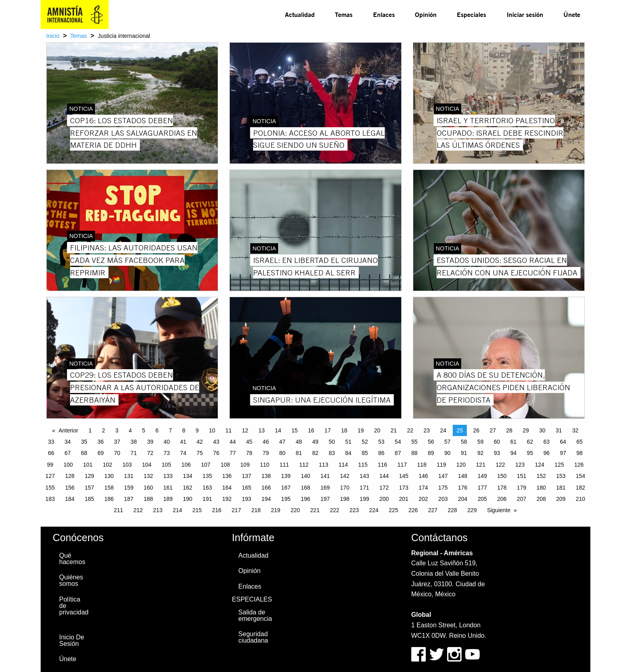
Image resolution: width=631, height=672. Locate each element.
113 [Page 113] (323, 465)
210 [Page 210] (580, 499)
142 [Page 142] (345, 476)
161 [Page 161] (168, 488)
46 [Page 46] (266, 442)
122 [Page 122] (500, 465)
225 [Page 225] (393, 510)
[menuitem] (300, 14)
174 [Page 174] (423, 488)
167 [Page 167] (286, 488)
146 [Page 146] (423, 476)
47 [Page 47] (283, 442)
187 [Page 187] (129, 499)
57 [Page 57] (447, 442)
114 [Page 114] (343, 465)
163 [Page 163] (207, 488)
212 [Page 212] (138, 510)
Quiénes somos (71, 580)
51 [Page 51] (348, 442)
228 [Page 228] (453, 510)
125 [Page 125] (559, 465)
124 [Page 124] (539, 465)
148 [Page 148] (463, 476)
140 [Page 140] (305, 476)
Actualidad (300, 14)
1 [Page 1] (90, 430)
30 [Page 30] (542, 430)
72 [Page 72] (150, 453)
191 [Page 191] (207, 499)
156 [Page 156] (70, 488)
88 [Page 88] (414, 453)
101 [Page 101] (88, 465)
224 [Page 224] (374, 510)
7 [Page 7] (170, 430)
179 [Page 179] (521, 488)
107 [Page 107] (205, 465)
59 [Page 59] (480, 442)
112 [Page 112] (304, 465)
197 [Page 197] (325, 499)
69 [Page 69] (101, 453)
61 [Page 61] (513, 442)
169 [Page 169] (325, 488)
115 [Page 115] (363, 465)
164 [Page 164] (227, 488)
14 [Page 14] (278, 430)
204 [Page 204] (463, 499)
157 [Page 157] (89, 488)
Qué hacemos (72, 559)
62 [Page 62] (530, 442)
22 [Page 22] (410, 430)
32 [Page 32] (575, 430)
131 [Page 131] (129, 476)
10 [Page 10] (212, 430)
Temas (344, 14)
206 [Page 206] (502, 499)
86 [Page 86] (381, 453)
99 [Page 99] (50, 465)
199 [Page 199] (364, 499)
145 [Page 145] (403, 476)
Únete (572, 14)
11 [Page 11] (229, 430)
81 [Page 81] (299, 453)
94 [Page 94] (513, 453)
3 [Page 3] (117, 430)
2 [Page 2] (103, 430)
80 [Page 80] (283, 453)
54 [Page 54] (398, 442)
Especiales (471, 14)
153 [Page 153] (561, 476)
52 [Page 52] (365, 442)
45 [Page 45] (250, 442)
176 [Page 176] (463, 488)
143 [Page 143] (364, 476)
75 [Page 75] (200, 453)
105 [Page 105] (166, 465)
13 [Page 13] (262, 430)
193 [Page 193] (246, 499)
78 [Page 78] (250, 453)
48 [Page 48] (299, 442)
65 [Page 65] (579, 442)
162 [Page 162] (188, 488)
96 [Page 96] (546, 453)
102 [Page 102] (107, 465)
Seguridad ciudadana (253, 637)
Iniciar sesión (525, 14)
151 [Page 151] (521, 476)
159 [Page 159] (129, 488)
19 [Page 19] (361, 430)
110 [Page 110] (265, 465)
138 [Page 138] (266, 476)
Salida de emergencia (255, 615)
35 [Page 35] (84, 442)
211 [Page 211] (119, 510)
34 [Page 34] (68, 442)
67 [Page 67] (68, 453)
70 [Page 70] (117, 453)
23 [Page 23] (427, 430)
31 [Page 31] (559, 430)
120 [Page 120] (461, 465)
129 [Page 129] (89, 476)
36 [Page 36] (101, 442)
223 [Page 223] (354, 510)
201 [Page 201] (403, 499)
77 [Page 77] (233, 453)
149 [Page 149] (482, 476)
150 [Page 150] (502, 476)
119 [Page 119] (441, 465)
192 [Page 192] (227, 499)
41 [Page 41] (183, 442)
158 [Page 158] (109, 488)
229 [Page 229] (472, 510)
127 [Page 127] (50, 476)
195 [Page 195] (286, 499)
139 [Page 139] (286, 476)
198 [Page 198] (345, 499)
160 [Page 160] (148, 488)
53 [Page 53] (381, 442)
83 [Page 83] (332, 453)
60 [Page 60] (497, 442)
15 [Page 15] (295, 430)
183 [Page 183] (50, 499)
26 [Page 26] (476, 430)
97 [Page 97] (563, 453)
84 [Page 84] (348, 453)
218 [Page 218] (256, 510)
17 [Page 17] (328, 430)
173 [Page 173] (403, 488)
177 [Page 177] (482, 488)
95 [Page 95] (530, 453)
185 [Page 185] (89, 499)
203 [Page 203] (443, 499)
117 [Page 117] (402, 465)
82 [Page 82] (315, 453)
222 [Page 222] (335, 510)
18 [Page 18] (344, 430)
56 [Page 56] (431, 442)
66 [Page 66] (51, 453)
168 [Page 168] (305, 488)
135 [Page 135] (207, 476)
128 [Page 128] (70, 476)
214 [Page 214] (177, 510)
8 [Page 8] (184, 430)
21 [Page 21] (394, 430)
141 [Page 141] (325, 476)
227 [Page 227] (433, 510)
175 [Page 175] (443, 488)
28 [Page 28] (509, 430)
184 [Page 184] (70, 499)
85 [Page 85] (365, 453)
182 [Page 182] (580, 488)
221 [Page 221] (315, 510)
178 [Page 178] (502, 488)
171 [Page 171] (364, 488)
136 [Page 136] (227, 476)
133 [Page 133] (168, 476)
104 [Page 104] (147, 465)
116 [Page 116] (383, 465)
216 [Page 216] (217, 510)
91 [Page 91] (464, 453)
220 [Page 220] (295, 510)
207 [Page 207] (521, 499)
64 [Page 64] (563, 442)
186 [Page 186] (109, 499)
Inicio (53, 36)
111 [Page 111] (284, 465)
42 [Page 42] (200, 442)
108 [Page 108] (225, 465)
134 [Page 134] (188, 476)
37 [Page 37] (117, 442)
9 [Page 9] (197, 430)
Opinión (426, 14)
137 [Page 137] (246, 476)
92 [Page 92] (480, 453)
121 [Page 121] (481, 465)
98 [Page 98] (579, 453)
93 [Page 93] (497, 453)
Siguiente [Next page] (499, 510)
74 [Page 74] (183, 453)
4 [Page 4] (130, 430)
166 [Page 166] (266, 488)
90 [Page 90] (447, 453)
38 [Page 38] (134, 442)
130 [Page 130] (109, 476)
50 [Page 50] (332, 442)
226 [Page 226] (413, 510)
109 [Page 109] (245, 465)
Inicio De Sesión (72, 640)
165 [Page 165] (246, 488)
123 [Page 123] (520, 465)
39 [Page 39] (150, 442)
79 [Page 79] (266, 453)
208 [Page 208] (541, 499)
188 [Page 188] (148, 499)
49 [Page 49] (315, 442)
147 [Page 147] (443, 476)
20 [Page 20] (377, 430)
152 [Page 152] (541, 476)
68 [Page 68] (84, 453)
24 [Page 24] (443, 430)
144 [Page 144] (384, 476)
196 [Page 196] (305, 499)
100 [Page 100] (68, 465)
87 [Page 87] (398, 453)
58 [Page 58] (464, 442)
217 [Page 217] (236, 510)
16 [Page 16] (311, 430)
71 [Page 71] (134, 453)
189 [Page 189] (168, 499)
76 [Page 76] (217, 453)
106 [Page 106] (186, 465)
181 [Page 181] (561, 488)
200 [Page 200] (384, 499)
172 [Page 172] (384, 488)
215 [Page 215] (197, 510)
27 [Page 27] (493, 430)
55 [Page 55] (414, 442)
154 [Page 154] (580, 476)
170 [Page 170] (345, 488)
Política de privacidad (74, 606)
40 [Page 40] (167, 442)
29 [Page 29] (526, 430)
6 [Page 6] (157, 430)
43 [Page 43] (217, 442)
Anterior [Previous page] (68, 430)
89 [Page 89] (431, 453)
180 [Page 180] (541, 488)
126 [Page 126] (579, 465)
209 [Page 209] (561, 499)
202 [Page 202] (423, 499)
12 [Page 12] (245, 430)
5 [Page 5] (144, 430)
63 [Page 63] (546, 442)
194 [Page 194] (266, 499)
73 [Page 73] (167, 453)
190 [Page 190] (188, 499)
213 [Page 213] (158, 510)
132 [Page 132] (148, 476)
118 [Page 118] (422, 465)
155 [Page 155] (50, 488)
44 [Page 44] (233, 442)
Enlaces (384, 14)
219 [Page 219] (275, 510)
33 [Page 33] (51, 442)
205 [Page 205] (482, 499)
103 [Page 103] (127, 465)
